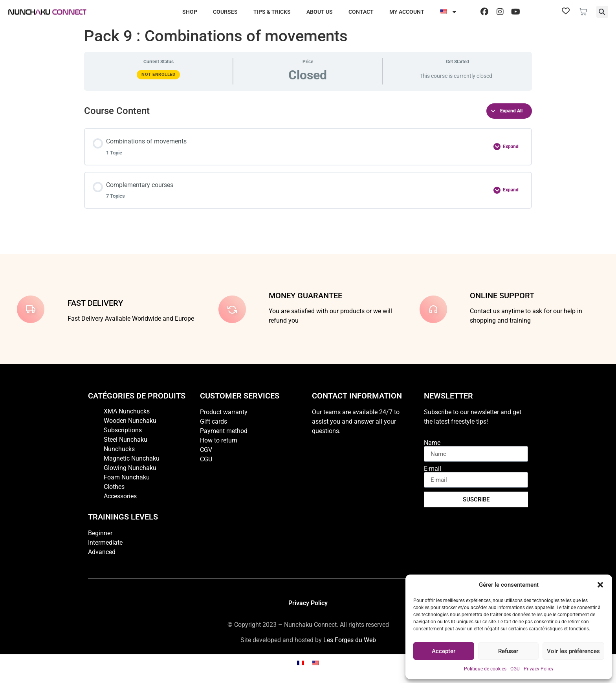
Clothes (114, 487)
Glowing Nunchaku (130, 468)
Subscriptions (123, 430)
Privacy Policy (539, 669)
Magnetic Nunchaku (132, 458)
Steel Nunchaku (126, 440)
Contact (361, 12)
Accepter (444, 651)
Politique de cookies (485, 669)
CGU (515, 669)
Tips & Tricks (272, 12)
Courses (225, 12)
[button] (600, 585)
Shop (190, 12)
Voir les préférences (573, 651)
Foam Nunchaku (127, 477)
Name (432, 443)
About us (320, 12)
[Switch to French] (301, 663)
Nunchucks (119, 449)
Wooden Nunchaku (130, 421)
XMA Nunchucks (127, 411)
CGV (206, 450)
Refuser (508, 651)
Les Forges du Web (350, 640)
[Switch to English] (315, 663)
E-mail (433, 469)
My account (407, 12)
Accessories (120, 496)
